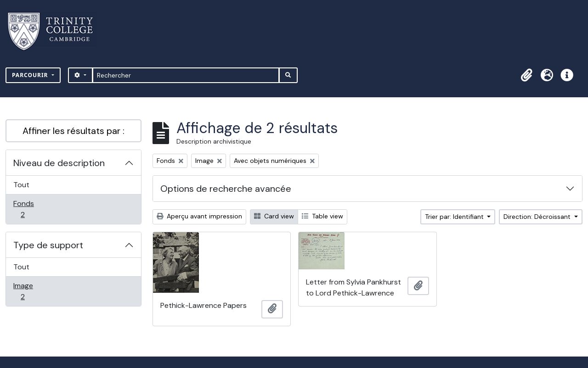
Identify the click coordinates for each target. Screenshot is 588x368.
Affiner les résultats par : (73, 131)
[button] (526, 75)
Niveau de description (59, 163)
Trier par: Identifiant (455, 217)
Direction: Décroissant (538, 217)
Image (33, 291)
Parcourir (31, 75)
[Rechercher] (186, 75)
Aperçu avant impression (199, 216)
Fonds (33, 209)
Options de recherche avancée (226, 189)
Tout (21, 185)
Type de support (48, 245)
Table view (322, 216)
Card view (274, 216)
